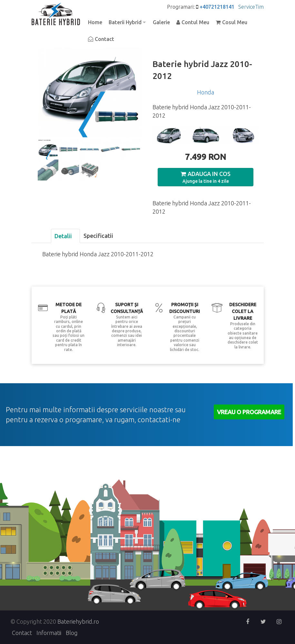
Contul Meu (195, 22)
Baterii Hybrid (126, 23)
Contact (104, 39)
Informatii (49, 633)
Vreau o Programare (249, 412)
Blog (72, 633)
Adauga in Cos (209, 174)
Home (95, 22)
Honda (206, 92)
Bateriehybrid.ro (78, 621)
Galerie (161, 22)
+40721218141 (217, 7)
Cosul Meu (235, 22)
